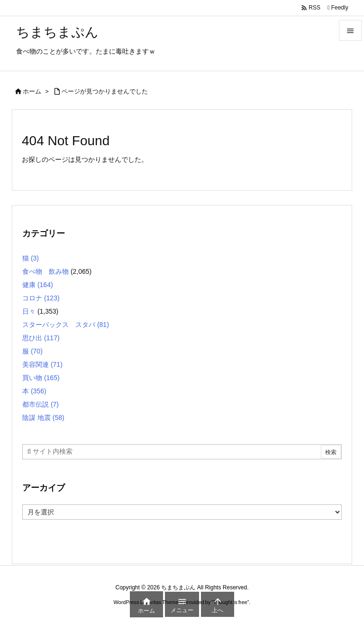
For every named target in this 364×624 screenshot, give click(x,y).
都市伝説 (41, 404)
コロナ (41, 298)
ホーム (32, 91)
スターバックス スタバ (66, 325)
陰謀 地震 (43, 418)
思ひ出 (41, 338)
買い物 (41, 378)
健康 (38, 285)
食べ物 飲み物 (45, 271)
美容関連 (42, 364)
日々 (29, 311)
